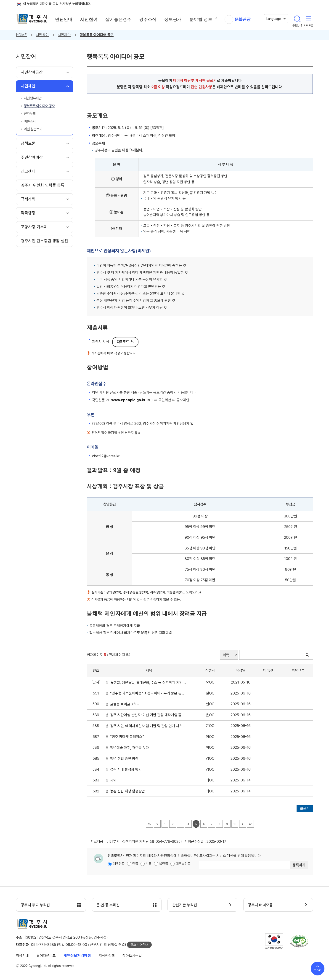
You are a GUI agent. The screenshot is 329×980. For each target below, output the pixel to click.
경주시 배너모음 (261, 905)
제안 (114, 780)
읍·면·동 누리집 (108, 905)
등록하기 (299, 865)
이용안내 (22, 956)
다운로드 (123, 342)
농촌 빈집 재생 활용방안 (128, 791)
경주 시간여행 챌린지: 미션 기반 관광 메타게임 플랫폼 (148, 715)
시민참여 (42, 35)
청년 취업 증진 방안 (125, 759)
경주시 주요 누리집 (35, 905)
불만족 (164, 864)
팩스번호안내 (139, 945)
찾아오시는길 (132, 956)
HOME (21, 35)
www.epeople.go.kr (128, 400)
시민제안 (64, 35)
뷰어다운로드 (46, 956)
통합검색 (297, 19)
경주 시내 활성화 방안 (127, 769)
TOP (318, 970)
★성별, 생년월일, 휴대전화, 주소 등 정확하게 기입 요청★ (148, 682)
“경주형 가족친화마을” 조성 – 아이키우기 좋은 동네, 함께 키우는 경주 (148, 693)
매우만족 (119, 864)
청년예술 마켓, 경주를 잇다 (130, 748)
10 (235, 824)
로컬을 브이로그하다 (126, 704)
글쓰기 (305, 809)
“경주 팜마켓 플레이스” (128, 737)
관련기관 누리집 (185, 905)
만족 (135, 864)
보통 (149, 864)
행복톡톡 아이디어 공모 (97, 35)
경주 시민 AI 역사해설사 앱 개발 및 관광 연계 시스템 (148, 726)
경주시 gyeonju (32, 19)
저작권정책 (107, 956)
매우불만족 (183, 864)
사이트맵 (308, 19)
